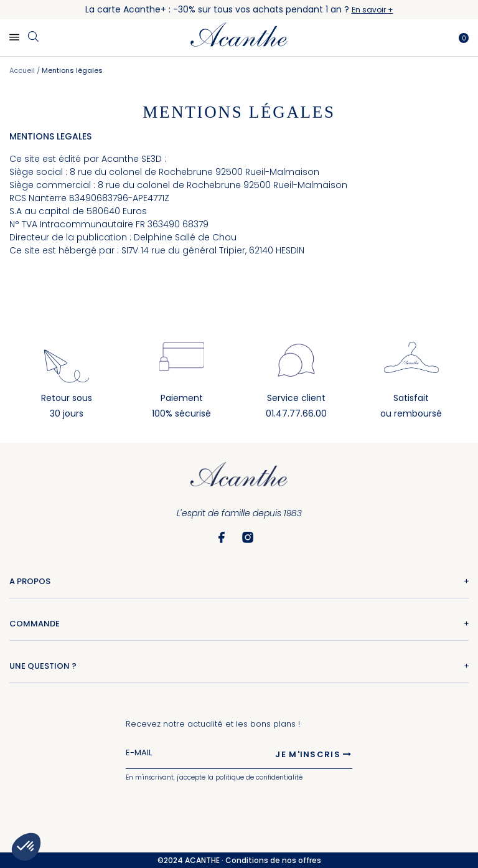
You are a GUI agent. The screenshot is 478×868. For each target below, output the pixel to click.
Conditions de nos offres (273, 860)
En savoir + (373, 10)
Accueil (23, 70)
